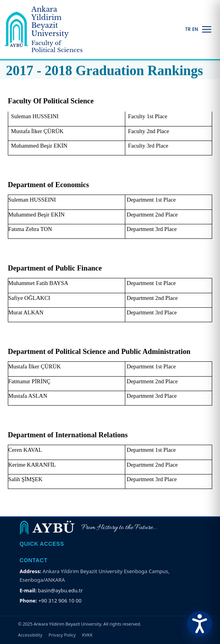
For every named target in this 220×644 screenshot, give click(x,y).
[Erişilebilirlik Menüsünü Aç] (200, 624)
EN (195, 29)
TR (188, 29)
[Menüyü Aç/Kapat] (207, 29)
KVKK (87, 635)
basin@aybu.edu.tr (60, 590)
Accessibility (30, 635)
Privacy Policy (62, 635)
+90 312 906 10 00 (60, 601)
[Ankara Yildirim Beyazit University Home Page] (45, 30)
